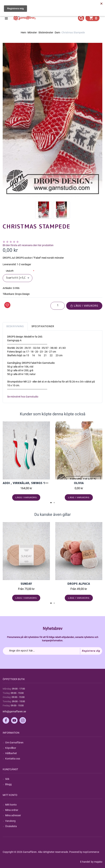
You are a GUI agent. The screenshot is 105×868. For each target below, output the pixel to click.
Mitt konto (11, 805)
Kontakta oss (13, 759)
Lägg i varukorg (84, 306)
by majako (96, 862)
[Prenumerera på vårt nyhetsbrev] (52, 651)
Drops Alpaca (79, 584)
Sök (7, 779)
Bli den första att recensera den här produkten (28, 245)
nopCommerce (91, 852)
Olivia (79, 483)
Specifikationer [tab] (43, 326)
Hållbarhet (11, 753)
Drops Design (22, 294)
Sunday (26, 584)
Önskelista (11, 826)
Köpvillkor (11, 748)
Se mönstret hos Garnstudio (23, 397)
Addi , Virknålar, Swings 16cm (27, 483)
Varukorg (10, 821)
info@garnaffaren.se (14, 711)
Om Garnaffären (14, 743)
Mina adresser (13, 815)
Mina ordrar (12, 810)
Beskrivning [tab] (15, 326)
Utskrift (10, 271)
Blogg (8, 784)
